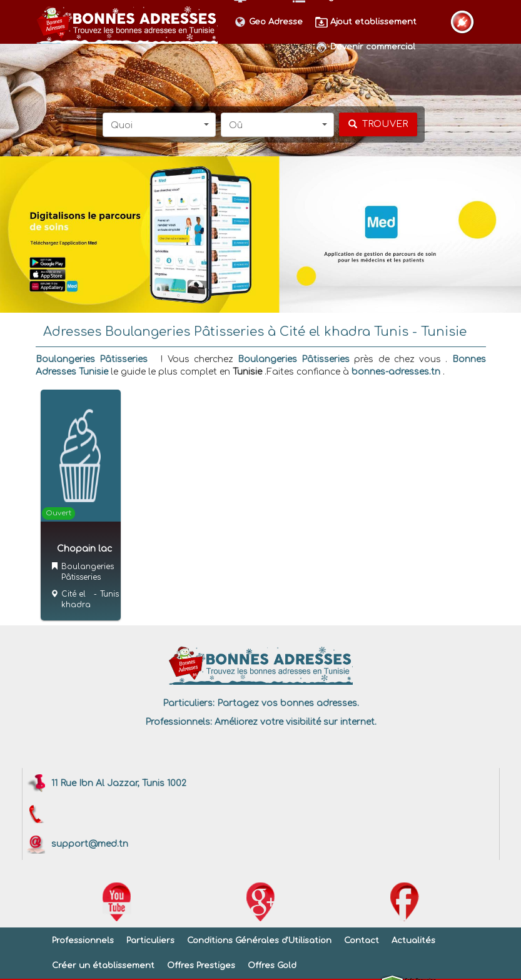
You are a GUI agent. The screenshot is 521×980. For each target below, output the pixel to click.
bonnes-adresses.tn (396, 372)
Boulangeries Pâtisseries (92, 359)
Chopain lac (84, 549)
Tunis (109, 594)
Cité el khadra (76, 599)
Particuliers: (189, 703)
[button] (159, 125)
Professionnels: (179, 722)
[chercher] (378, 124)
